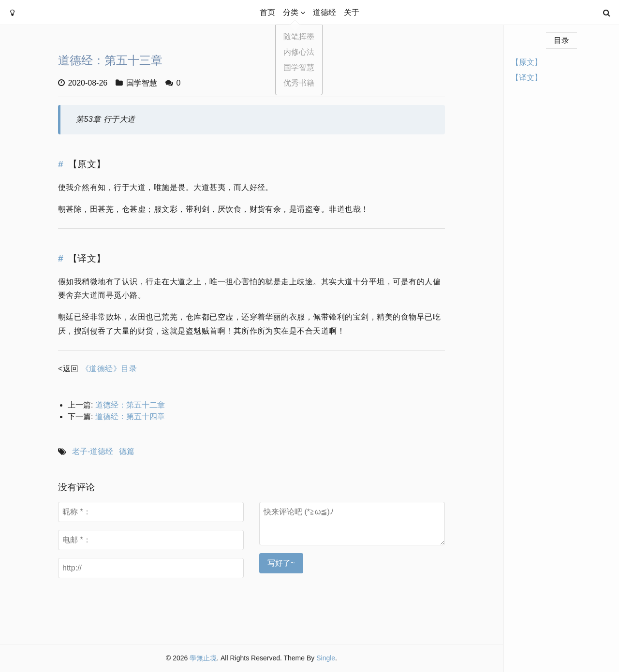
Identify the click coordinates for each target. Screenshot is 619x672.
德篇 (127, 451)
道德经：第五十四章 (130, 416)
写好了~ (281, 563)
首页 (267, 12)
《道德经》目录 (109, 369)
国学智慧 (142, 83)
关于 (352, 12)
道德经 (324, 12)
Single (326, 658)
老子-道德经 (93, 451)
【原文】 (527, 62)
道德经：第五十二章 (130, 405)
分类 (291, 12)
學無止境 (203, 658)
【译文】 (527, 78)
